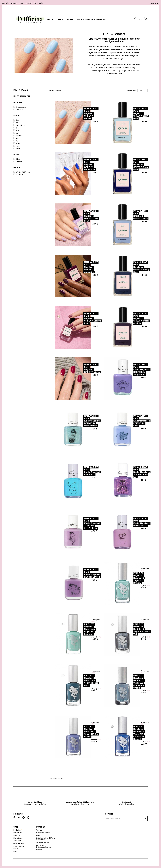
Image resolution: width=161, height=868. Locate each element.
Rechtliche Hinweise (43, 833)
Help (38, 835)
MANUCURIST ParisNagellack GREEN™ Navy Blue (131, 165)
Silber (18, 143)
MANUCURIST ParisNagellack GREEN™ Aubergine (81, 267)
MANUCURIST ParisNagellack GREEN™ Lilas (131, 215)
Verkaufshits (18, 833)
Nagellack (19, 110)
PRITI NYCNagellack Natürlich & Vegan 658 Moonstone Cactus (129, 682)
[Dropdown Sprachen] (154, 4)
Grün (17, 130)
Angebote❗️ (18, 835)
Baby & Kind (102, 19)
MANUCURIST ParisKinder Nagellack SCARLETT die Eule (132, 472)
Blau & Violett (21, 90)
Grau (17, 128)
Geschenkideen (19, 843)
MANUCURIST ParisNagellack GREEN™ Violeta (82, 368)
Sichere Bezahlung (43, 843)
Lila (17, 133)
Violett (18, 149)
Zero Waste (17, 841)
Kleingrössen (18, 838)
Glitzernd (19, 162)
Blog (15, 852)
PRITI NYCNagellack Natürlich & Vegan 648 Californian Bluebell (129, 733)
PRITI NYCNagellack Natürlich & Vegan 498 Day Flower (81, 732)
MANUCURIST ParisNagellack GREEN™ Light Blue (131, 113)
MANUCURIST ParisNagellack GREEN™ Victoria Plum (83, 318)
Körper (70, 19)
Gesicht (60, 19)
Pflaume (19, 136)
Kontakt (39, 850)
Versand (39, 830)
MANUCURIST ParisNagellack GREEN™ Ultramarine (81, 165)
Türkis (18, 146)
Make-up (89, 19)
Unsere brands (19, 846)
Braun (18, 123)
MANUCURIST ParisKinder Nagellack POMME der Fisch (132, 421)
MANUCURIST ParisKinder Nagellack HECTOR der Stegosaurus (132, 370)
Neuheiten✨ (18, 830)
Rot (17, 141)
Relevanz (142, 90)
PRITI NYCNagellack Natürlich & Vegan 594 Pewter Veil (132, 629)
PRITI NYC (20, 175)
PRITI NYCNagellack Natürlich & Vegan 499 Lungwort (80, 629)
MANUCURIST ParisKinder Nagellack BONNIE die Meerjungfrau (82, 421)
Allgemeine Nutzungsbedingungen (44, 846)
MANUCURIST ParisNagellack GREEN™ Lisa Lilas (81, 216)
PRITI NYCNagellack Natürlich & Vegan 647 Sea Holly (81, 680)
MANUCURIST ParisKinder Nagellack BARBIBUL (82, 471)
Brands (50, 19)
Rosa (18, 138)
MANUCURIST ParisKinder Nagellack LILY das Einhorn (82, 573)
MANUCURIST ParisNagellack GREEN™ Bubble (81, 113)
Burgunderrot (20, 125)
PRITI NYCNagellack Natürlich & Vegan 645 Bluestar (129, 578)
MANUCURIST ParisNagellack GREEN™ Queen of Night (131, 318)
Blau (17, 120)
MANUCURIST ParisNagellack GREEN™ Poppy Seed (131, 267)
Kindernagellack (21, 107)
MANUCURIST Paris (23, 172)
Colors (16, 849)
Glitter (18, 159)
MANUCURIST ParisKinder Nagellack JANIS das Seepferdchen (82, 523)
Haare (79, 19)
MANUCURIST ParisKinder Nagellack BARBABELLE (132, 522)
